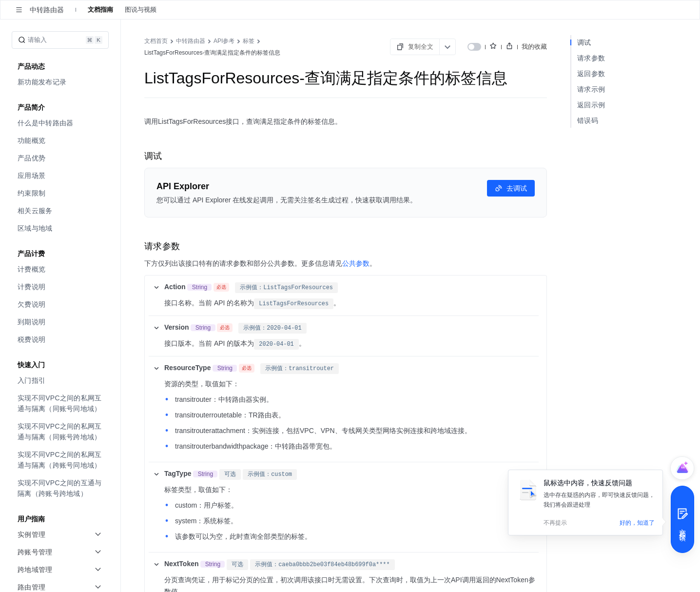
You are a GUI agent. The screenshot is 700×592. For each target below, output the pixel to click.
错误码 (588, 120)
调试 (584, 42)
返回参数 (591, 74)
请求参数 (591, 58)
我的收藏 (534, 47)
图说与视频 (141, 10)
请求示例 (591, 89)
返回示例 (591, 105)
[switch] (474, 47)
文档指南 (100, 10)
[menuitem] (61, 82)
